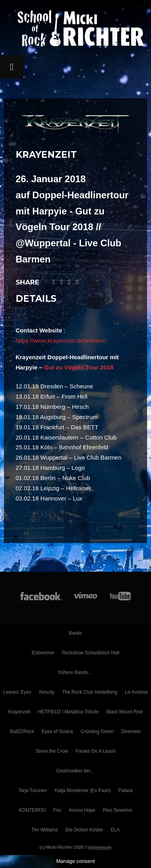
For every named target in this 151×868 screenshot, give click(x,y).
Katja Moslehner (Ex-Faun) (83, 790)
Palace (126, 790)
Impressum (100, 847)
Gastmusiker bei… (75, 771)
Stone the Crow (52, 751)
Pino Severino (117, 810)
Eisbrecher (43, 653)
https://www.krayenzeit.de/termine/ (61, 341)
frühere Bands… (75, 672)
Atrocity (47, 692)
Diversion (131, 731)
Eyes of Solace (57, 731)
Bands (75, 633)
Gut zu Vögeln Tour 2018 (79, 367)
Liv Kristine (136, 692)
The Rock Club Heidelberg (90, 692)
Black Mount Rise (125, 712)
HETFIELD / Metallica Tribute (68, 712)
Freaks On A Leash (96, 751)
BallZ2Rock (22, 731)
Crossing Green (97, 731)
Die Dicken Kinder (84, 830)
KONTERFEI (32, 810)
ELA (115, 830)
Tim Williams (45, 830)
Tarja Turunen (32, 790)
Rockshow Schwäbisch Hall (90, 653)
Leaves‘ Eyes (17, 692)
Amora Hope (82, 810)
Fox (57, 810)
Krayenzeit (19, 712)
